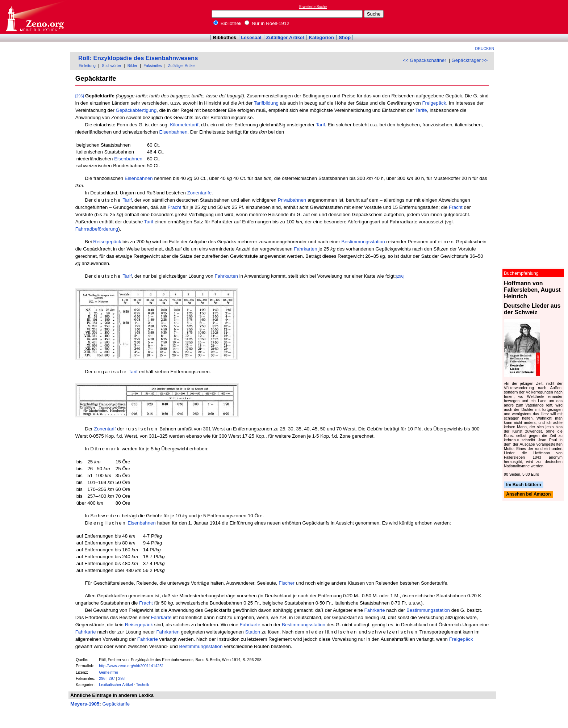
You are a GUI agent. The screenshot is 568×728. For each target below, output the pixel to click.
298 (121, 678)
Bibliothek (227, 23)
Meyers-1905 (85, 704)
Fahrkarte (375, 610)
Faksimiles (153, 66)
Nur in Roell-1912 (267, 23)
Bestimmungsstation (363, 242)
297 (112, 678)
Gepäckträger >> (469, 60)
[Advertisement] (535, 17)
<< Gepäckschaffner (425, 60)
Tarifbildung (266, 103)
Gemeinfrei (108, 672)
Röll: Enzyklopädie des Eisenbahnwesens (138, 58)
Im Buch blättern (524, 485)
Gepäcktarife (116, 704)
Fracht (175, 207)
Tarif (320, 125)
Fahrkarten (305, 249)
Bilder (132, 66)
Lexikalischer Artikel (116, 685)
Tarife (421, 110)
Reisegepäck (107, 242)
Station (253, 632)
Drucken (485, 49)
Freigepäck (434, 103)
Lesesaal (251, 37)
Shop (345, 37)
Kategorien (321, 37)
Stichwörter (111, 66)
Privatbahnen (292, 200)
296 (102, 678)
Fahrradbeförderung (97, 229)
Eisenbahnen (174, 132)
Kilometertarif (184, 125)
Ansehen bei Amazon (528, 495)
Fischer (287, 583)
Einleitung (87, 66)
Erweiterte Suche (313, 7)
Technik (143, 685)
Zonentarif (105, 429)
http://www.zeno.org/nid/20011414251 (131, 666)
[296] (80, 96)
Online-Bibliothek (34, 17)
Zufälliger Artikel (285, 37)
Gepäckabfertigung (136, 110)
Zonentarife (199, 193)
